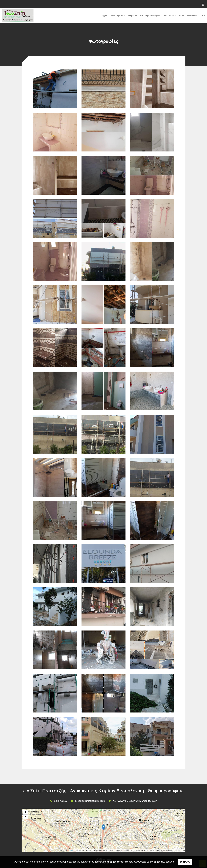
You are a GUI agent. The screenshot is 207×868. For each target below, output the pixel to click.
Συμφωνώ (185, 862)
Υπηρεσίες (133, 15)
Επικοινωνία (193, 15)
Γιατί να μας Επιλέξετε (150, 15)
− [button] (26, 817)
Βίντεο (181, 15)
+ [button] (26, 812)
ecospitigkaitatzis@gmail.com (90, 801)
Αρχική (105, 15)
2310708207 (61, 801)
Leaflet (72, 851)
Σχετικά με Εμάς (118, 15)
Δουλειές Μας (169, 15)
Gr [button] (202, 15)
